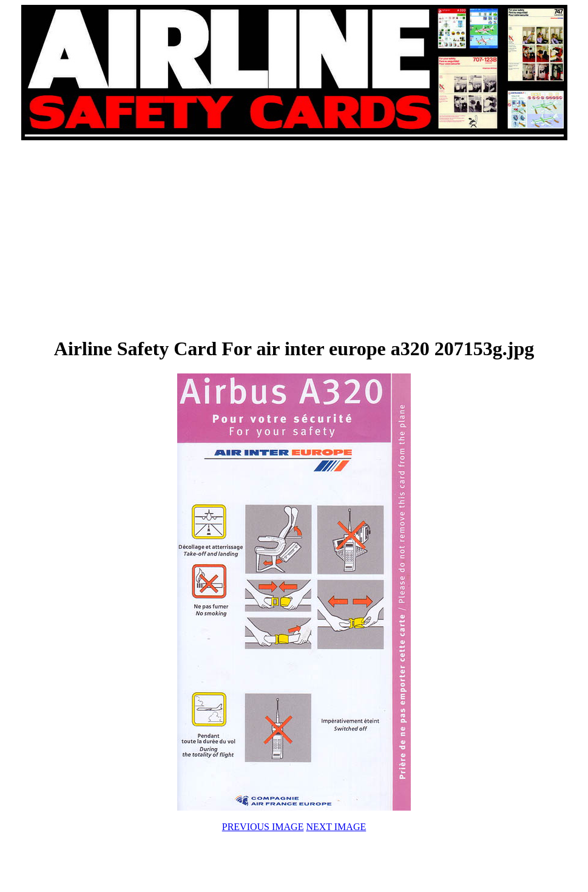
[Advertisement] (158, 238)
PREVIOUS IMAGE (263, 827)
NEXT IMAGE (336, 827)
